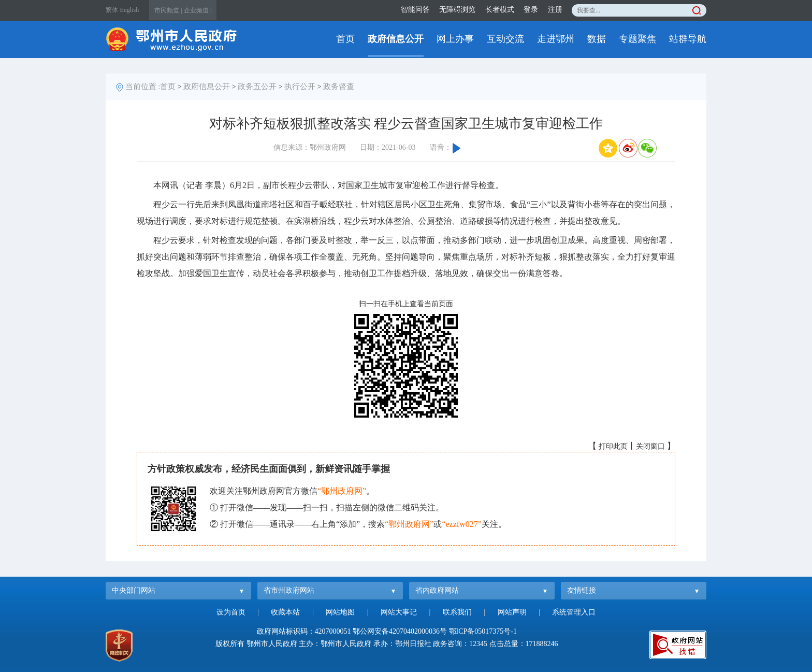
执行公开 (300, 87)
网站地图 (340, 612)
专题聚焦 (637, 39)
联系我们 (457, 612)
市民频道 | (168, 10)
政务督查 (339, 87)
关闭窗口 (650, 446)
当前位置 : (143, 87)
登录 (531, 10)
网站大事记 (399, 612)
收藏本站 (285, 612)
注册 (555, 10)
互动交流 (505, 39)
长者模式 (500, 10)
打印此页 (613, 446)
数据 (597, 39)
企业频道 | (198, 10)
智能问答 (415, 10)
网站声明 (512, 612)
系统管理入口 (574, 612)
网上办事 (455, 39)
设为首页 (231, 612)
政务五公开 (257, 87)
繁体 (112, 10)
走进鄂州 (556, 39)
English (130, 10)
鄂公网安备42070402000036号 (400, 631)
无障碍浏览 (457, 10)
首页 (345, 39)
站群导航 (688, 39)
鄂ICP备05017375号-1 (483, 631)
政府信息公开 (396, 39)
